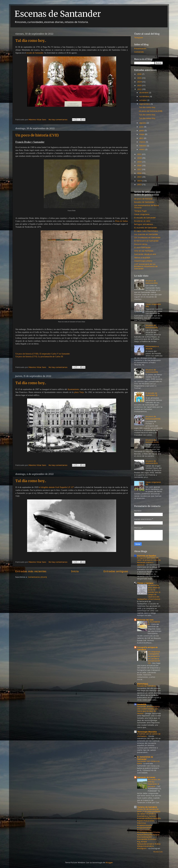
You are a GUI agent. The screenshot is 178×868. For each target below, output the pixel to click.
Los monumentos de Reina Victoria (146, 206)
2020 (140, 158)
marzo (143, 142)
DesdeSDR (142, 704)
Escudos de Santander (144, 202)
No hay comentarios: (59, 119)
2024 (140, 82)
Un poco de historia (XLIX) (152, 441)
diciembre (144, 93)
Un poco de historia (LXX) (152, 371)
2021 (140, 154)
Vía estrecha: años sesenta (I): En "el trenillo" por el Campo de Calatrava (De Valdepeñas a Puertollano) (149, 592)
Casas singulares (142, 214)
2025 (140, 78)
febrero (143, 146)
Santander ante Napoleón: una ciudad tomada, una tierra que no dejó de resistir (149, 710)
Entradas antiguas (116, 571)
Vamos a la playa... (143, 257)
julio (142, 127)
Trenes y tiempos (145, 583)
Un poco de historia (143, 199)
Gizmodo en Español (147, 556)
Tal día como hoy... (31, 41)
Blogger (109, 862)
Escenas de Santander (58, 14)
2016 (140, 173)
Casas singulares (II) (153, 483)
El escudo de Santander (145, 218)
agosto (143, 123)
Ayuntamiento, (74, 389)
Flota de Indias (121, 221)
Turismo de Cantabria (147, 807)
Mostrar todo (158, 852)
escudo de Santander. (35, 53)
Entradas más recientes (31, 571)
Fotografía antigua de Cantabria (147, 648)
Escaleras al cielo (142, 221)
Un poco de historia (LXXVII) (153, 417)
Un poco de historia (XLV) (152, 462)
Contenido (139, 52)
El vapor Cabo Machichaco (146, 231)
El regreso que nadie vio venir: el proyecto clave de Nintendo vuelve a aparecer (149, 561)
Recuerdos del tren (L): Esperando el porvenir (154, 783)
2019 (140, 162)
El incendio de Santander (146, 228)
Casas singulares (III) (153, 305)
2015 (140, 177)
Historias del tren (145, 620)
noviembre (144, 96)
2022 (140, 89)
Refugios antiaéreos (144, 224)
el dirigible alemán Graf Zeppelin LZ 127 (56, 487)
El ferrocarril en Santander (146, 241)
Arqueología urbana (143, 261)
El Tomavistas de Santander (145, 758)
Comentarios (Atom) (37, 577)
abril (142, 138)
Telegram (139, 38)
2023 (140, 85)
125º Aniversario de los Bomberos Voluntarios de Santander (146, 266)
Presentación (140, 48)
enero (142, 149)
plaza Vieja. (79, 392)
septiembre (145, 104)
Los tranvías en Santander (146, 234)
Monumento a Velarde (152, 347)
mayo (142, 134)
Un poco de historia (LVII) (152, 326)
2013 (140, 184)
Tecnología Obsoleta (147, 732)
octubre (143, 100)
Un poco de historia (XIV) (152, 282)
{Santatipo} (143, 684)
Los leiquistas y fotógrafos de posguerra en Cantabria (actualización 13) (154, 657)
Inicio (75, 571)
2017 (140, 169)
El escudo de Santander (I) (152, 394)
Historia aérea (141, 244)
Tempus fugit (140, 211)
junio (142, 130)
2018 (140, 165)
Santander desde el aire (145, 254)
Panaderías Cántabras (147, 686)
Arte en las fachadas (144, 251)
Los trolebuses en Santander (147, 237)
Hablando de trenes (146, 777)
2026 (140, 74)
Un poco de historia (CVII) (37, 135)
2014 (140, 181)
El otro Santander (142, 247)
